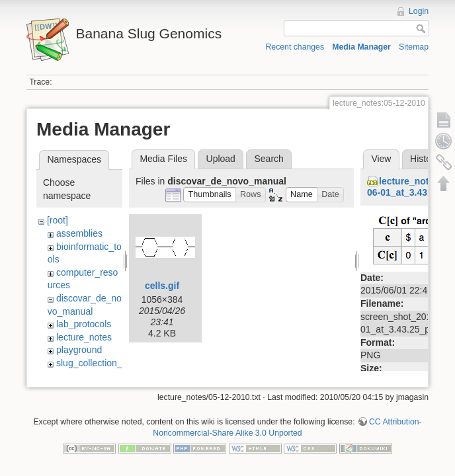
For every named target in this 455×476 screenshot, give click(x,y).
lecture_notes (84, 337)
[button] (210, 195)
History (425, 159)
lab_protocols (84, 324)
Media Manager (361, 47)
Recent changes (295, 47)
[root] (58, 220)
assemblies (79, 233)
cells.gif (162, 286)
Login (419, 11)
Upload (221, 159)
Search (269, 159)
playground (79, 350)
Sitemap (414, 47)
